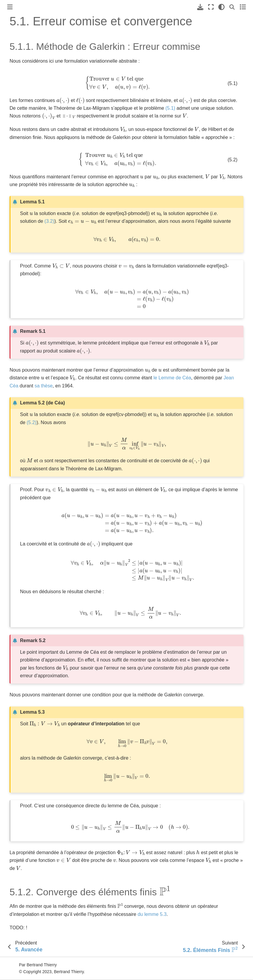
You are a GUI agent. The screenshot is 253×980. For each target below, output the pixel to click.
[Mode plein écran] (211, 7)
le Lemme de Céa (172, 378)
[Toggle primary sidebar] (10, 7)
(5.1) (170, 108)
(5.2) (32, 422)
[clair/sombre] (221, 7)
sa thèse (44, 386)
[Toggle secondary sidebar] (243, 7)
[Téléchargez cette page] (200, 7)
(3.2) (49, 221)
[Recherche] (232, 7)
